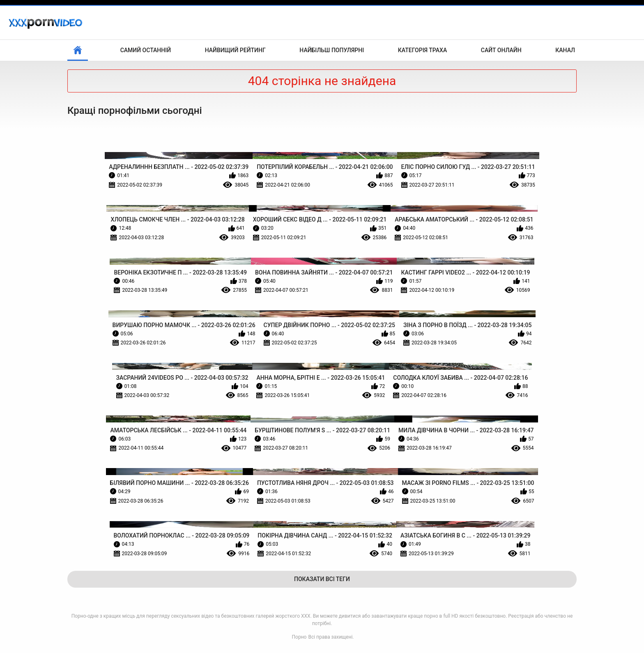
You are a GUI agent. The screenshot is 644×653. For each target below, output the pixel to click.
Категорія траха (422, 50)
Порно (299, 637)
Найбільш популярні (332, 50)
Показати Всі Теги (322, 579)
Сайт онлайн (501, 50)
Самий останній (146, 50)
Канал (565, 50)
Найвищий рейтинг (235, 50)
